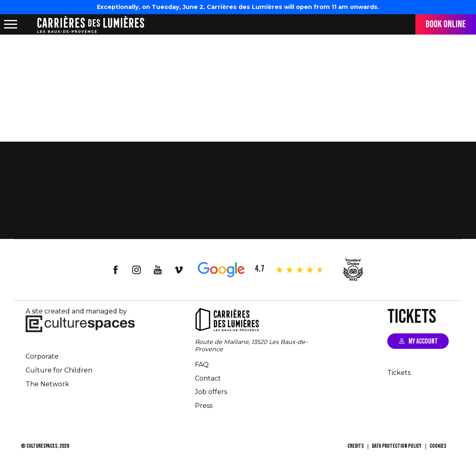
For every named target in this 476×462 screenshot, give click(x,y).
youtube (158, 270)
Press (204, 406)
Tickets (399, 373)
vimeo (179, 270)
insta (137, 270)
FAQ (202, 365)
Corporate (42, 356)
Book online (446, 24)
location (28, 24)
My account (423, 341)
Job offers (211, 392)
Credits (356, 446)
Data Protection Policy (397, 446)
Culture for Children (59, 370)
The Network (47, 384)
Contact (208, 378)
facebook (116, 270)
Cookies (438, 446)
